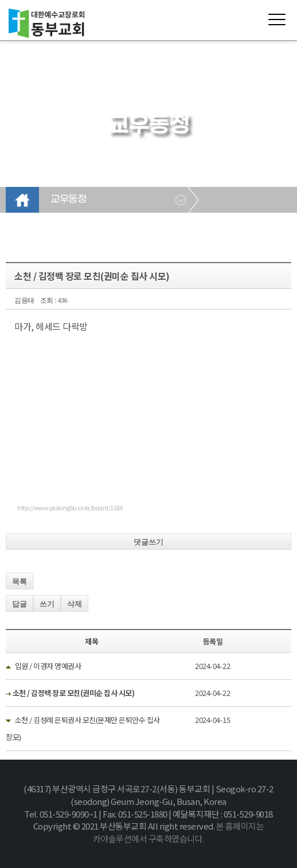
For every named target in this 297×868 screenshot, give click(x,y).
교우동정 (68, 200)
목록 (19, 582)
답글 (19, 604)
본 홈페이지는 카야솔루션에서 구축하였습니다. (178, 832)
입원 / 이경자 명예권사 (48, 666)
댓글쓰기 (148, 542)
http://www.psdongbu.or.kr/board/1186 (70, 507)
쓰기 (47, 604)
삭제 (75, 604)
